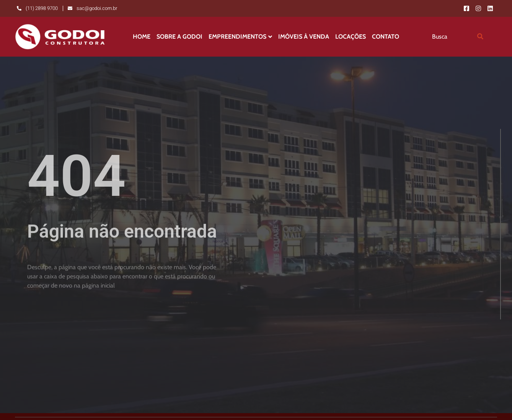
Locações (351, 37)
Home (142, 37)
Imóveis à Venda (304, 37)
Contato (386, 37)
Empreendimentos (240, 37)
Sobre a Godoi (179, 37)
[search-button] (480, 37)
